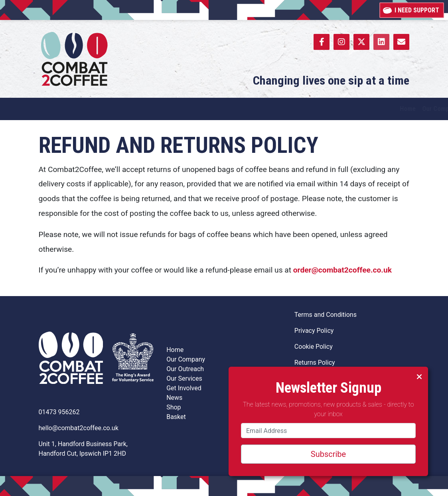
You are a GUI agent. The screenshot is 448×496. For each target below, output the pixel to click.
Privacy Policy (314, 331)
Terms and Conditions (326, 315)
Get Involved (184, 388)
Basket (176, 417)
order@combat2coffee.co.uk (342, 270)
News (174, 398)
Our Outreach (185, 369)
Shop (174, 407)
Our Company (186, 359)
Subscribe (328, 454)
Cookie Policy (314, 347)
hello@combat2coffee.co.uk (79, 428)
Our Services (184, 378)
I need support (412, 10)
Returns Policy (315, 363)
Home (175, 350)
